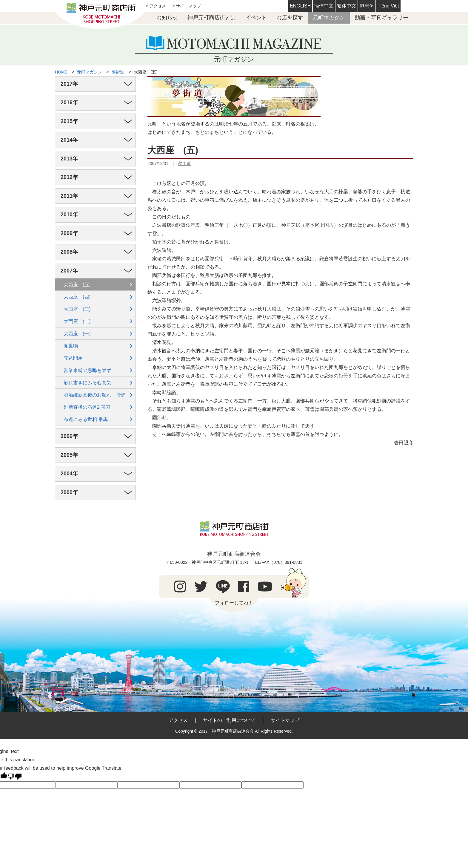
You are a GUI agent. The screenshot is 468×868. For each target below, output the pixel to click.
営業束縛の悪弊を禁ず (87, 370)
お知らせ (167, 18)
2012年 (69, 177)
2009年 (69, 233)
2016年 (69, 102)
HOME (61, 72)
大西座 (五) (146, 72)
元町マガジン (329, 18)
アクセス (158, 6)
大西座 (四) (77, 297)
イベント (256, 18)
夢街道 (118, 72)
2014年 (69, 140)
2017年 (69, 84)
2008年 (69, 252)
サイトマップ (188, 6)
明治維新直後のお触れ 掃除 (95, 395)
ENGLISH (300, 6)
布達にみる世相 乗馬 (86, 419)
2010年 (69, 215)
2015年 (69, 121)
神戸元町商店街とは (212, 18)
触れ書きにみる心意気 (87, 383)
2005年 (69, 455)
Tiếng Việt (388, 6)
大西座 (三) (77, 309)
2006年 (69, 436)
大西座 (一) (77, 334)
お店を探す (290, 18)
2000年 (69, 492)
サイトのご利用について (229, 720)
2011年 (69, 196)
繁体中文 (347, 6)
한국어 (367, 6)
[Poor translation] (15, 777)
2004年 (69, 474)
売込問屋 (73, 358)
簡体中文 (324, 6)
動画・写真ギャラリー (381, 18)
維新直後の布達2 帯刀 (87, 407)
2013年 (69, 159)
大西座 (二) (77, 321)
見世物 (71, 346)
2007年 (69, 271)
